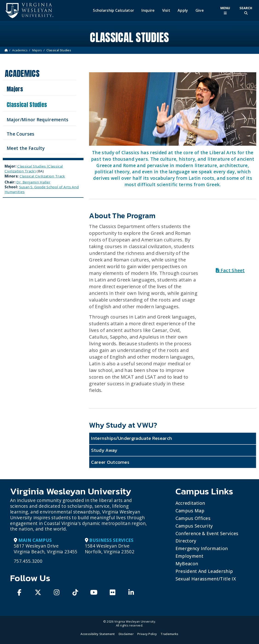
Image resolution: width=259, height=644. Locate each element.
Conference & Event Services (207, 533)
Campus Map (190, 511)
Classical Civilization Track (42, 176)
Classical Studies (27, 105)
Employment (189, 556)
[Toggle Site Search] (246, 10)
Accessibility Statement (98, 634)
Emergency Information (202, 548)
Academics (20, 50)
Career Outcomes (110, 462)
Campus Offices (193, 518)
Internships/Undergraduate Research (132, 438)
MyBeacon (187, 564)
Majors (37, 50)
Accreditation (190, 503)
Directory (186, 541)
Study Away (104, 450)
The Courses (21, 134)
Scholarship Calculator (114, 10)
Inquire (148, 10)
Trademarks (169, 634)
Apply (183, 10)
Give (200, 10)
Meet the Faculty (26, 148)
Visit (166, 10)
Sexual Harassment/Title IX (206, 579)
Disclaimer (126, 634)
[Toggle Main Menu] (225, 10)
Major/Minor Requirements (38, 120)
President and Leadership (204, 571)
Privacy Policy (147, 634)
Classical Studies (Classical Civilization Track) (34, 169)
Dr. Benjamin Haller (33, 182)
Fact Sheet (230, 270)
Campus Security (194, 526)
